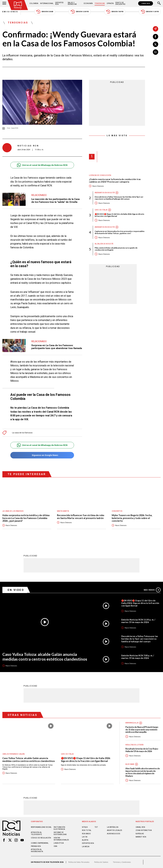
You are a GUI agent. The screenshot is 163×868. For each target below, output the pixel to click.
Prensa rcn (36, 846)
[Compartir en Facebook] (156, 37)
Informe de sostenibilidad (60, 833)
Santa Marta (63, 511)
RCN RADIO (86, 834)
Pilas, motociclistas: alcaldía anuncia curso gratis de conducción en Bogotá (116, 249)
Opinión (110, 3)
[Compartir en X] (156, 44)
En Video (16, 590)
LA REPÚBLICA (113, 827)
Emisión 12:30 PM (80, 12)
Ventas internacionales (61, 839)
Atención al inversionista (37, 850)
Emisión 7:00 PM (115, 12)
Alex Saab (130, 764)
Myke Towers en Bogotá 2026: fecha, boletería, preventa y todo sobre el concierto (132, 518)
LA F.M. (85, 837)
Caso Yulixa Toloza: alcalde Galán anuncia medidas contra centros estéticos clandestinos (45, 657)
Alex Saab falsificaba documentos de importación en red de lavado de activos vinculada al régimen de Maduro (143, 772)
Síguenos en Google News (42, 455)
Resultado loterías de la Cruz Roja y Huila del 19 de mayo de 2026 (142, 750)
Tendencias (100, 3)
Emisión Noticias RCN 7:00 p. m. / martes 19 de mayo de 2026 (138, 657)
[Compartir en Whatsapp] (156, 52)
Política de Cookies (101, 862)
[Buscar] (159, 4)
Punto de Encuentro (120, 3)
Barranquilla (132, 723)
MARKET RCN (141, 837)
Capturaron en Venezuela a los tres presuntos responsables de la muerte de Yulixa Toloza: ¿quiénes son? (120, 232)
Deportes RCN (59, 3)
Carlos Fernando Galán (14, 754)
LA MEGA (86, 847)
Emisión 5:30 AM (45, 12)
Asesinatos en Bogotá (105, 193)
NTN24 (85, 827)
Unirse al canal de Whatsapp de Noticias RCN (42, 165)
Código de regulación (41, 838)
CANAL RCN (146, 3)
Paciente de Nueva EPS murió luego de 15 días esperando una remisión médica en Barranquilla (142, 730)
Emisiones (10, 12)
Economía (88, 3)
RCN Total (87, 830)
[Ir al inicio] (18, 5)
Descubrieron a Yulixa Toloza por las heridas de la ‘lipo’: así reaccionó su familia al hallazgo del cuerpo (119, 198)
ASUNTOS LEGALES (114, 830)
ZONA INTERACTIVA (144, 830)
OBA (55, 846)
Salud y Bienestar (72, 3)
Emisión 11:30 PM (150, 12)
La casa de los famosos (22, 433)
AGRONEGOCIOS (113, 834)
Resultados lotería (134, 745)
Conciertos (117, 511)
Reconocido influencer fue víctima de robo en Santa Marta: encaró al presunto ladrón (81, 517)
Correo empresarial (40, 843)
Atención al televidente (36, 833)
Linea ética (59, 843)
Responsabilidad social (41, 827)
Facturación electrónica (59, 828)
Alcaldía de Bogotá (104, 244)
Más (152, 590)
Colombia (34, 3)
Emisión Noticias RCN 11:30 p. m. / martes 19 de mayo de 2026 (138, 621)
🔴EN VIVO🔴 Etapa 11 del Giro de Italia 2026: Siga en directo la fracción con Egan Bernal (119, 215)
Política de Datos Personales (79, 862)
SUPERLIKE (140, 834)
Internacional (47, 3)
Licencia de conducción (100, 175)
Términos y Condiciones (122, 862)
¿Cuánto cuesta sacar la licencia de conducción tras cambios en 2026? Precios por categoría (115, 181)
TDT (96, 827)
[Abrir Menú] (4, 4)
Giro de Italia (101, 210)
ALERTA (85, 840)
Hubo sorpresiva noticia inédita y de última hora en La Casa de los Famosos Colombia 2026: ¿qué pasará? (26, 518)
